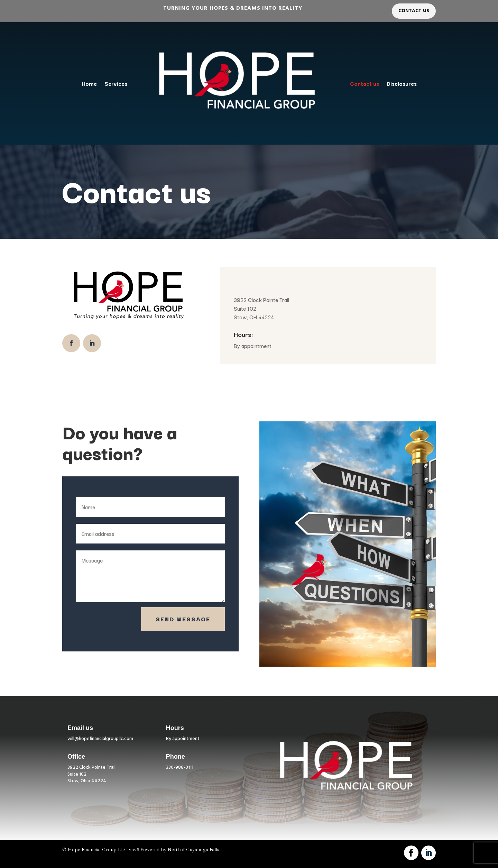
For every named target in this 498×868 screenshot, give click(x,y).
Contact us (365, 83)
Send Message (183, 619)
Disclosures (402, 83)
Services (116, 83)
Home (89, 83)
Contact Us (414, 11)
